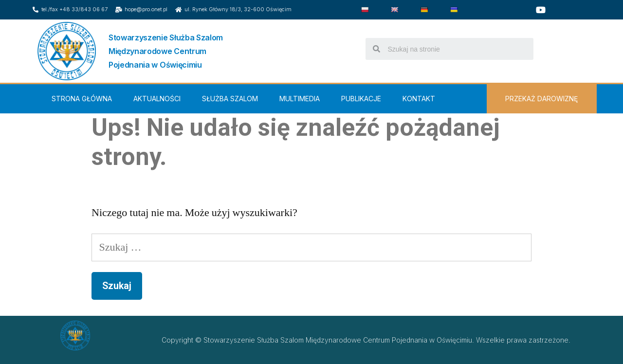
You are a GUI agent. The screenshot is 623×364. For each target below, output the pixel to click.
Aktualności (157, 99)
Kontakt (419, 99)
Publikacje (361, 99)
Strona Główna (82, 99)
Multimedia (300, 99)
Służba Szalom (230, 99)
